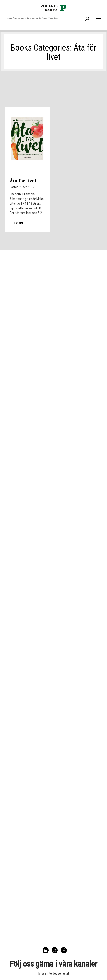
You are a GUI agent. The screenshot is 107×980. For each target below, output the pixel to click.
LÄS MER (19, 224)
